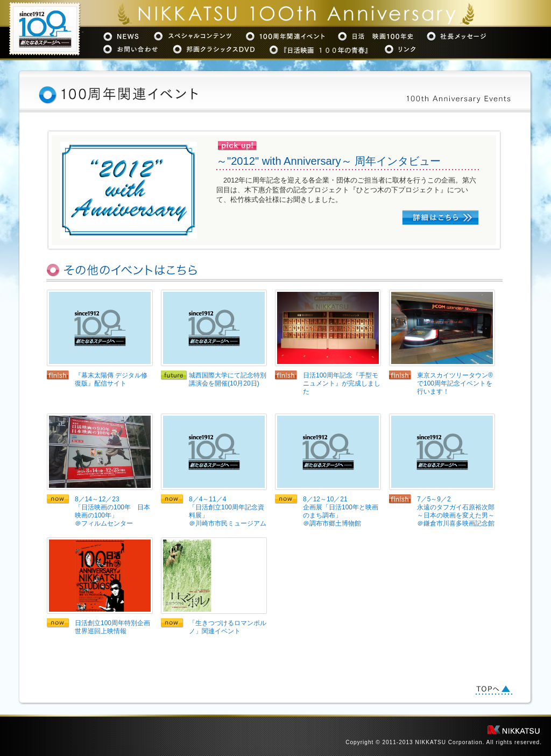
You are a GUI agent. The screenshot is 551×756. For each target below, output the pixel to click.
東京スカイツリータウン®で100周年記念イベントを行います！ (455, 383)
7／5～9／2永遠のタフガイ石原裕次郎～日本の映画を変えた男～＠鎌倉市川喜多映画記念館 (456, 511)
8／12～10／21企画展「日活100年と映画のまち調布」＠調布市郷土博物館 (341, 511)
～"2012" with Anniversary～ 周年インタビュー (329, 161)
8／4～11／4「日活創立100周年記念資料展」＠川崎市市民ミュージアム (228, 511)
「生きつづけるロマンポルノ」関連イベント (228, 627)
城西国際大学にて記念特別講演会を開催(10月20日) (228, 379)
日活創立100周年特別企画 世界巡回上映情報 (114, 627)
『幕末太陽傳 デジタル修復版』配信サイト (111, 379)
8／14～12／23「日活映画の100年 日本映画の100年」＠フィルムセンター (112, 511)
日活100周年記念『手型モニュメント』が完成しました (342, 383)
